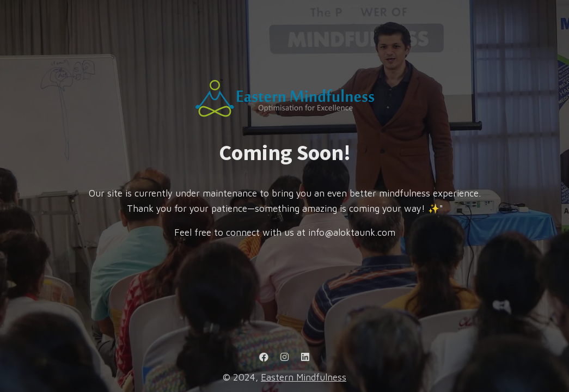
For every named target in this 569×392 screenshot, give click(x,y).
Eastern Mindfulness (304, 377)
